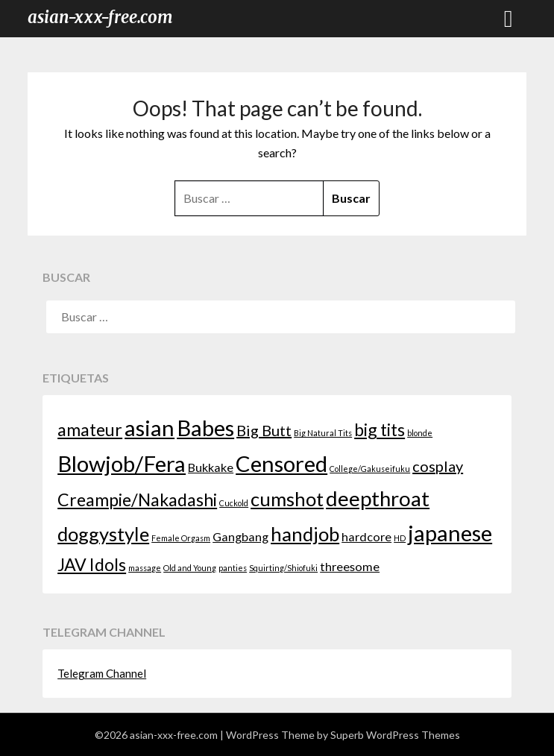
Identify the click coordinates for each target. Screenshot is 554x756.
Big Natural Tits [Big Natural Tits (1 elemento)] (323, 433)
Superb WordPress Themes (395, 735)
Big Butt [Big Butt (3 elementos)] (264, 430)
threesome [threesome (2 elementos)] (350, 566)
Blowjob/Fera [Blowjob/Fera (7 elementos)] (122, 463)
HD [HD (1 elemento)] (400, 538)
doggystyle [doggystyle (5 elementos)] (103, 534)
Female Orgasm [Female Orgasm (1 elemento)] (181, 538)
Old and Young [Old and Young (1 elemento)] (190, 568)
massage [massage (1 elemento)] (145, 568)
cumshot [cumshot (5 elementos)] (287, 499)
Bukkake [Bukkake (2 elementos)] (211, 467)
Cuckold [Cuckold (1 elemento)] (234, 503)
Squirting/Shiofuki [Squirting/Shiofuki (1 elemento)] (283, 568)
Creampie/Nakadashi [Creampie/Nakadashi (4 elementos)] (137, 500)
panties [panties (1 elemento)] (233, 568)
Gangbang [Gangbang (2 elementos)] (240, 536)
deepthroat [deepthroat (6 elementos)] (378, 498)
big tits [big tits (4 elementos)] (380, 429)
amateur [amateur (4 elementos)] (90, 429)
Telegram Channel (102, 673)
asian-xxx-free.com (100, 17)
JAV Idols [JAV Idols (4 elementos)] (92, 564)
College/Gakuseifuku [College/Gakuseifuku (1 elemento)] (370, 469)
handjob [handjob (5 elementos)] (305, 534)
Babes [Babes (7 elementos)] (205, 428)
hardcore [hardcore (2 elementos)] (366, 536)
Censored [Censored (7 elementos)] (281, 463)
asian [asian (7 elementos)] (149, 428)
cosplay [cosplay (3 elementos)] (438, 466)
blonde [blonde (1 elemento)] (420, 433)
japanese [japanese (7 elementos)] (450, 533)
